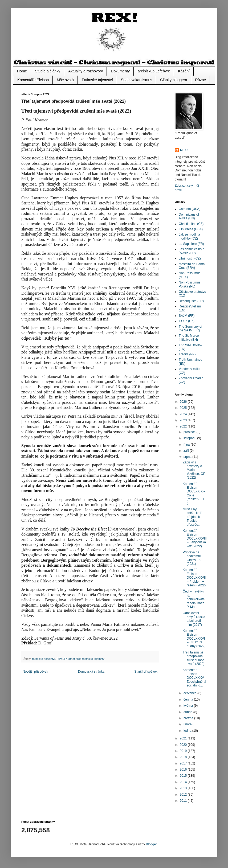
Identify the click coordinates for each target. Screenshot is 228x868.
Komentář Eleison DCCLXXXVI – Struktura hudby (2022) (194, 639)
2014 (184, 782)
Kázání (184, 71)
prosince (190, 432)
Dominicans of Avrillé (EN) (189, 216)
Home (22, 71)
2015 (184, 776)
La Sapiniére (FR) (191, 244)
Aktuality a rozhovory (85, 71)
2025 (184, 408)
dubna (188, 712)
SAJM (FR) (187, 316)
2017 (184, 763)
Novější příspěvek (35, 672)
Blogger (151, 844)
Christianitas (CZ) (191, 224)
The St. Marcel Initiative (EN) (189, 338)
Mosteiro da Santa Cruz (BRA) (192, 266)
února (188, 724)
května (189, 706)
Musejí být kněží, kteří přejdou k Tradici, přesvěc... (193, 517)
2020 (184, 745)
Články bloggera (174, 80)
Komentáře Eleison (33, 80)
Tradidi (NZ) (187, 354)
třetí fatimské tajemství (91, 659)
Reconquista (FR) (191, 301)
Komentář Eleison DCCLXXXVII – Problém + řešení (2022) (194, 578)
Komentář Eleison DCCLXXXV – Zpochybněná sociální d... (195, 678)
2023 (184, 420)
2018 (184, 757)
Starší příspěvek (146, 672)
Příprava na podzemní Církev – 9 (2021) (192, 558)
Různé (201, 80)
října (187, 445)
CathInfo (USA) (190, 209)
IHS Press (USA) (191, 229)
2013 (184, 788)
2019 (184, 751)
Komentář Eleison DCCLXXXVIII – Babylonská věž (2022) (195, 538)
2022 (184, 426)
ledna (188, 731)
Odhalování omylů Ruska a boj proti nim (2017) (194, 619)
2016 (184, 770)
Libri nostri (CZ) (190, 258)
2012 (184, 795)
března (189, 718)
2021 (184, 738)
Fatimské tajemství (97, 80)
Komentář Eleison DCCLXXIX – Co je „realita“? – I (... (194, 493)
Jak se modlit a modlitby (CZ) (189, 236)
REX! (184, 150)
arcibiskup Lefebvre (154, 71)
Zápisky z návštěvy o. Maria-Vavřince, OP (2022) (194, 470)
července (190, 693)
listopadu (190, 438)
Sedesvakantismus (137, 80)
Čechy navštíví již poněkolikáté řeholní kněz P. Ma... (194, 599)
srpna (188, 457)
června (189, 700)
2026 (184, 402)
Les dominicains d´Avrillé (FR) (192, 251)
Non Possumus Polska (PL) (190, 284)
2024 (184, 414)
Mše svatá (65, 80)
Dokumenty (120, 71)
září (187, 451)
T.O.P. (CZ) (187, 321)
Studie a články (48, 71)
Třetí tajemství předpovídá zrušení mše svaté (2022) (194, 658)
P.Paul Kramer (66, 659)
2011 (184, 801)
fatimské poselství (44, 659)
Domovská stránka (91, 672)
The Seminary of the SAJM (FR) (190, 328)
